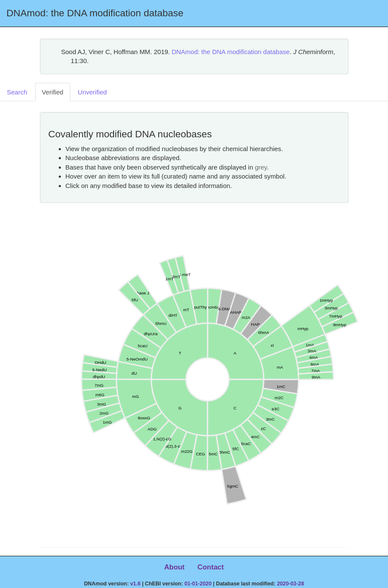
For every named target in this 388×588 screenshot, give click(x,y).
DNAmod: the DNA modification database (230, 52)
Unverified (93, 92)
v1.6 (135, 584)
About (174, 567)
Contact (211, 567)
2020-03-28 (290, 584)
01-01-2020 (198, 584)
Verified (53, 92)
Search (17, 92)
